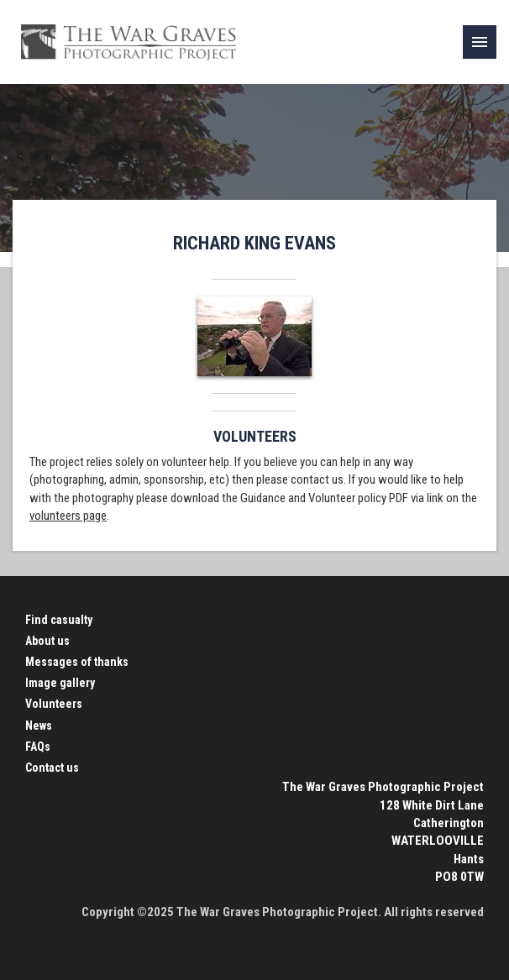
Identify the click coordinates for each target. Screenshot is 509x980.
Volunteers (54, 704)
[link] (480, 42)
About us (47, 641)
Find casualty (59, 620)
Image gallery (60, 683)
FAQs (38, 747)
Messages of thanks (77, 662)
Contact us (52, 768)
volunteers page (68, 516)
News (39, 726)
